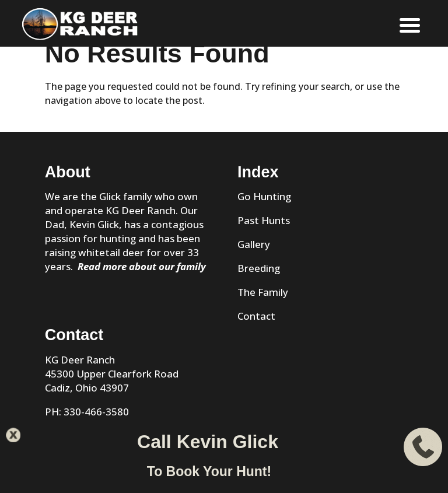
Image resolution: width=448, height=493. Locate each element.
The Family (263, 292)
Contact (256, 316)
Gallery (254, 244)
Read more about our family (142, 266)
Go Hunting (264, 196)
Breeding (259, 268)
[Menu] (410, 25)
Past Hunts (264, 220)
